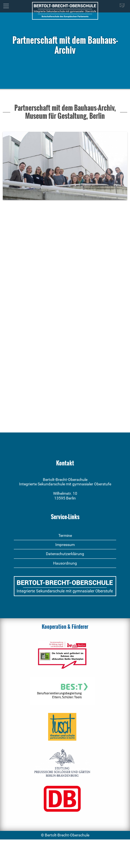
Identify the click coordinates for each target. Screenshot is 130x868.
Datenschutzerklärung (65, 554)
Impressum (65, 545)
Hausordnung (65, 563)
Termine (65, 535)
